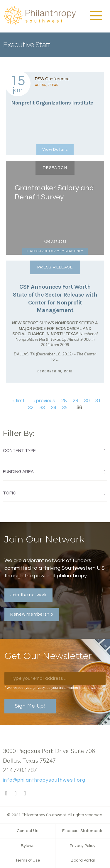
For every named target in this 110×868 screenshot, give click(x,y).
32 (31, 408)
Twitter (16, 794)
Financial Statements (83, 831)
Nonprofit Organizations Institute (52, 103)
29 (75, 401)
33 (42, 408)
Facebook (6, 794)
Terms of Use (28, 860)
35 (65, 408)
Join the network (28, 595)
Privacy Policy (83, 846)
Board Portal (83, 860)
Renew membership (32, 614)
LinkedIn (25, 794)
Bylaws (28, 846)
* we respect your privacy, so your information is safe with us (53, 688)
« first (18, 401)
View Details (55, 150)
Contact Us (27, 831)
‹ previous (44, 401)
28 (64, 401)
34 (54, 408)
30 (87, 401)
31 (98, 401)
